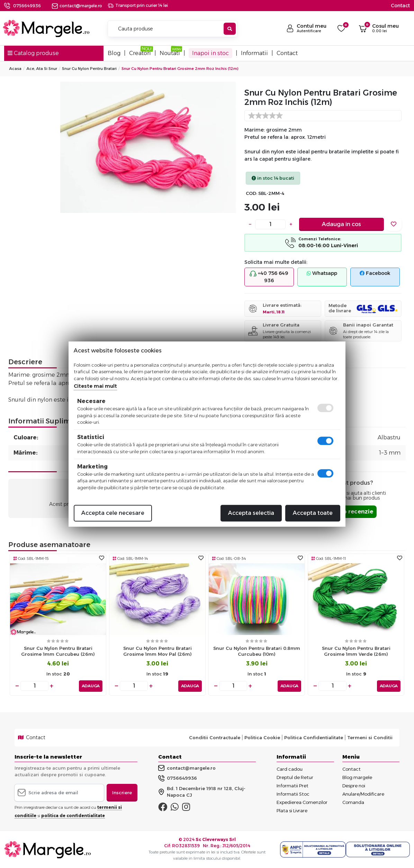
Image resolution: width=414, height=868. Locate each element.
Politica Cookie (262, 737)
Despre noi (354, 785)
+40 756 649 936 (269, 277)
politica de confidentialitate (73, 816)
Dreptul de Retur (295, 777)
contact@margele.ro (77, 6)
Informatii (254, 53)
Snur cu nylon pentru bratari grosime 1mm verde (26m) (356, 651)
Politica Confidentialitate (314, 737)
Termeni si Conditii (370, 737)
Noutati (170, 53)
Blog (114, 53)
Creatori (140, 53)
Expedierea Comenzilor (302, 802)
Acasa (15, 69)
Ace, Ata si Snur (42, 69)
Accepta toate (313, 513)
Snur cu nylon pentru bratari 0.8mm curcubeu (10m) (257, 651)
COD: (251, 193)
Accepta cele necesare (113, 513)
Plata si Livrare (292, 810)
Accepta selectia (251, 513)
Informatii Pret (292, 785)
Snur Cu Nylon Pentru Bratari (89, 69)
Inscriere (122, 792)
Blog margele (357, 777)
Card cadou (290, 769)
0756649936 (27, 6)
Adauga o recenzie (346, 512)
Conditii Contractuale (215, 737)
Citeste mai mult (95, 386)
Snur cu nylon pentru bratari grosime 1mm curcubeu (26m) (58, 651)
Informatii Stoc (293, 794)
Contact (400, 6)
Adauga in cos (341, 224)
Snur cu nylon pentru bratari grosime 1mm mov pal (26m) (157, 651)
